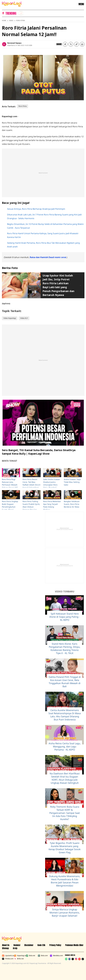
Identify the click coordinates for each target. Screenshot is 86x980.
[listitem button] (76, 44)
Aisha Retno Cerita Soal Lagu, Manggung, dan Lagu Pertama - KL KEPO (65, 746)
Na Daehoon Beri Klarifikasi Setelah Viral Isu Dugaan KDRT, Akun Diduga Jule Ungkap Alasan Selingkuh (65, 778)
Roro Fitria (21, 20)
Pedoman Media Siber (74, 945)
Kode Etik (41, 945)
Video (11, 20)
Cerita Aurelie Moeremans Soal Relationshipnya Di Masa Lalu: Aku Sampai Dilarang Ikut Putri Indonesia (65, 715)
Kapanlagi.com (20, 956)
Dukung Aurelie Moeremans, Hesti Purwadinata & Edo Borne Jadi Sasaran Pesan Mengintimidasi (65, 881)
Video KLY (24, 318)
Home (4, 20)
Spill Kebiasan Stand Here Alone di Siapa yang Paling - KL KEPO (65, 617)
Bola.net (30, 956)
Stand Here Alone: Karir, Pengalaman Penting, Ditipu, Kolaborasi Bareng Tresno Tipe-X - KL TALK (65, 648)
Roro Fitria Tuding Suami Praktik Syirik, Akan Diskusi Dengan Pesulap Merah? (31, 507)
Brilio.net (19, 959)
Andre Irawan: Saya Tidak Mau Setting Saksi (72, 482)
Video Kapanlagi (10, 318)
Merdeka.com (55, 956)
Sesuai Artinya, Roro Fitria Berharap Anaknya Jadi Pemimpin (36, 209)
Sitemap (5, 948)
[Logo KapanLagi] (12, 4)
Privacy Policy (55, 945)
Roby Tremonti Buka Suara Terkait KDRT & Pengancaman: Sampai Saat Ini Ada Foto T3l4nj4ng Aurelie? (65, 813)
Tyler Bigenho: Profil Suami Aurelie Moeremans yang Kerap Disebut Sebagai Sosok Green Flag (65, 848)
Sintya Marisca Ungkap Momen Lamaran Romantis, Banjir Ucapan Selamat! (65, 913)
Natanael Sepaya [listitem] (14, 43)
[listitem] (21, 13)
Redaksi (17, 945)
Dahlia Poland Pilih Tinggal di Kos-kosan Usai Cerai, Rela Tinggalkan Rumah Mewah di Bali (65, 682)
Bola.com (43, 956)
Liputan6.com (8, 956)
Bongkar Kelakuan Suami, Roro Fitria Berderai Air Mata (72, 504)
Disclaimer (29, 945)
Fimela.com (8, 959)
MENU (81, 4)
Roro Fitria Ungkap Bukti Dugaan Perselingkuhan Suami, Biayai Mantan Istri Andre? (11, 507)
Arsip (15, 948)
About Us (6, 945)
